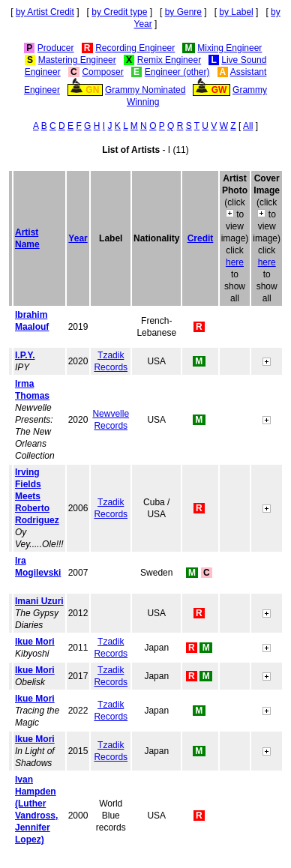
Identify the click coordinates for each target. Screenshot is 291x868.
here (235, 262)
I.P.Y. (25, 355)
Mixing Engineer (229, 48)
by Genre (183, 12)
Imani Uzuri (39, 601)
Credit (201, 238)
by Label (236, 12)
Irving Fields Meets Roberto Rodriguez (37, 496)
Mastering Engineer (77, 60)
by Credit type (119, 12)
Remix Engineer (169, 60)
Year (78, 238)
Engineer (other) (177, 72)
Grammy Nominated (145, 90)
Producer (56, 48)
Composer (102, 72)
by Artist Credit (45, 12)
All (248, 126)
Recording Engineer (135, 48)
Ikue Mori (35, 642)
